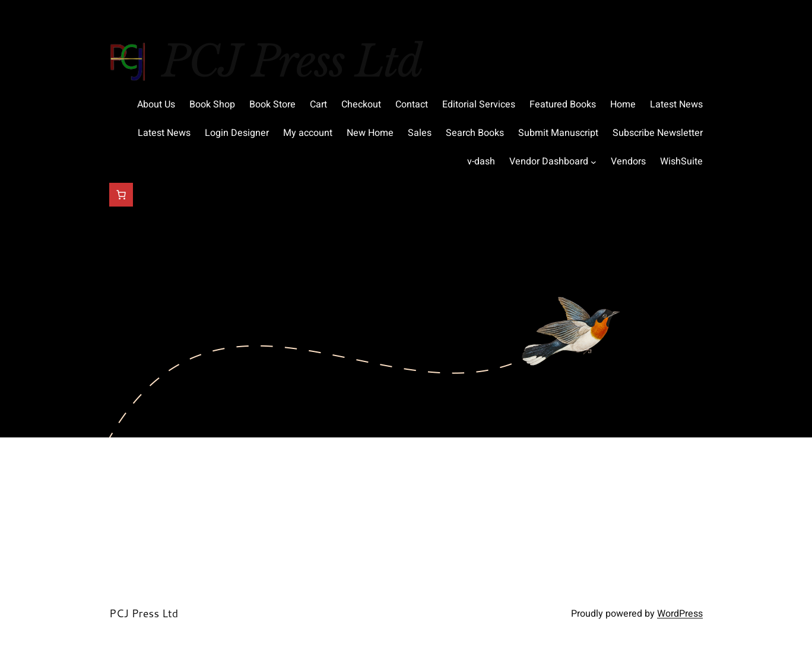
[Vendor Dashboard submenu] (594, 162)
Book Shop (212, 104)
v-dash (481, 161)
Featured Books (563, 104)
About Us (156, 104)
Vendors (628, 161)
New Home (370, 133)
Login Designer (237, 133)
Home (623, 104)
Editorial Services (479, 104)
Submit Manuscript (558, 133)
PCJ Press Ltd (292, 61)
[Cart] (121, 195)
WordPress (680, 614)
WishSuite (681, 161)
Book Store (272, 104)
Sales (420, 133)
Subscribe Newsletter (658, 133)
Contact (412, 104)
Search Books (475, 133)
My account (308, 133)
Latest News (676, 104)
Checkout (361, 104)
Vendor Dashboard (549, 161)
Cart (318, 104)
